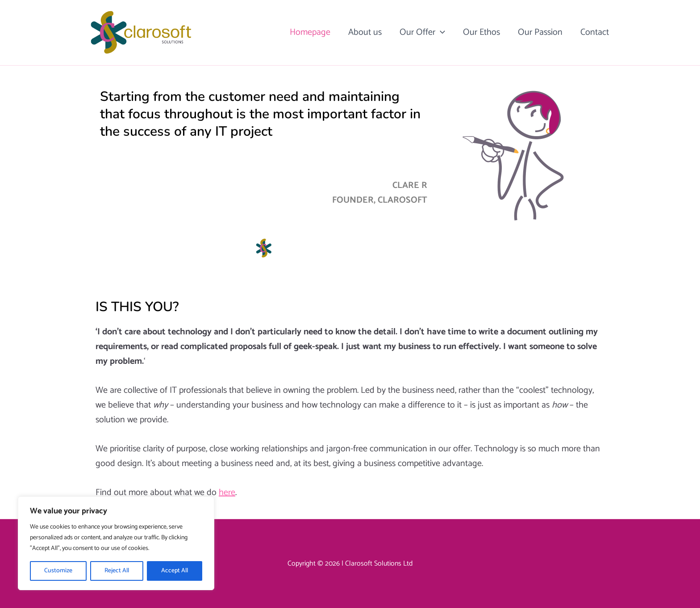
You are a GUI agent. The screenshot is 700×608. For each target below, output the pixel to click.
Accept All (175, 571)
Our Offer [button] (422, 33)
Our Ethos (481, 32)
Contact (595, 32)
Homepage (310, 32)
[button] (440, 33)
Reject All (117, 571)
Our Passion (540, 32)
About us (365, 32)
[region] (116, 543)
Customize (58, 571)
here (227, 493)
